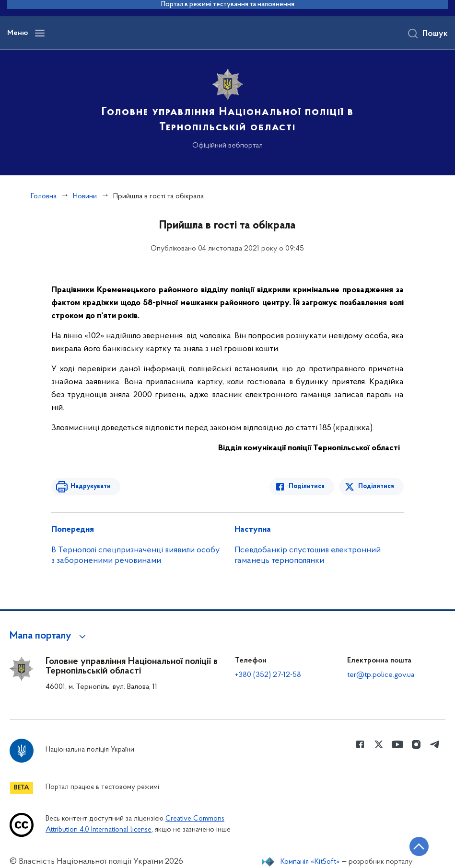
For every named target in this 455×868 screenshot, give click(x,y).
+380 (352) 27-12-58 (268, 675)
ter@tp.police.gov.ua (381, 675)
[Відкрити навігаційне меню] (40, 33)
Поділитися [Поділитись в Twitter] (376, 486)
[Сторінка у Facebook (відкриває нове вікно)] (360, 744)
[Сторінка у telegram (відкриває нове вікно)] (435, 744)
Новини (85, 196)
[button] (49, 636)
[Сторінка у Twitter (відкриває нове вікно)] (379, 744)
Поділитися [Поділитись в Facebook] (307, 486)
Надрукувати (91, 486)
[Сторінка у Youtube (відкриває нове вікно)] (397, 744)
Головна (44, 196)
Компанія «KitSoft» (310, 862)
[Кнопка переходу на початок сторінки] (419, 846)
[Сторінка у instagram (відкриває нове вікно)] (416, 744)
